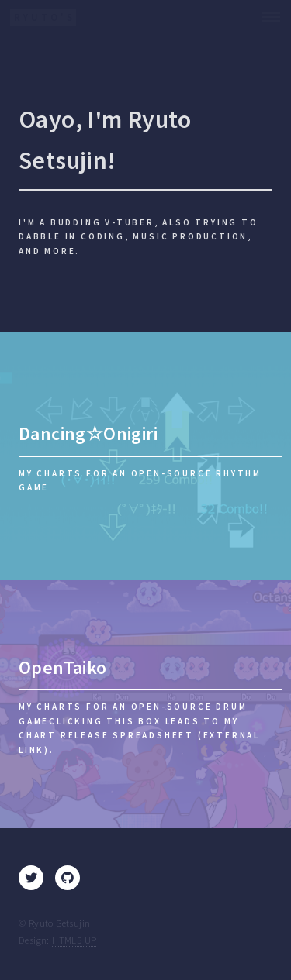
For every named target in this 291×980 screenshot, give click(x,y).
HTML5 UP (74, 940)
